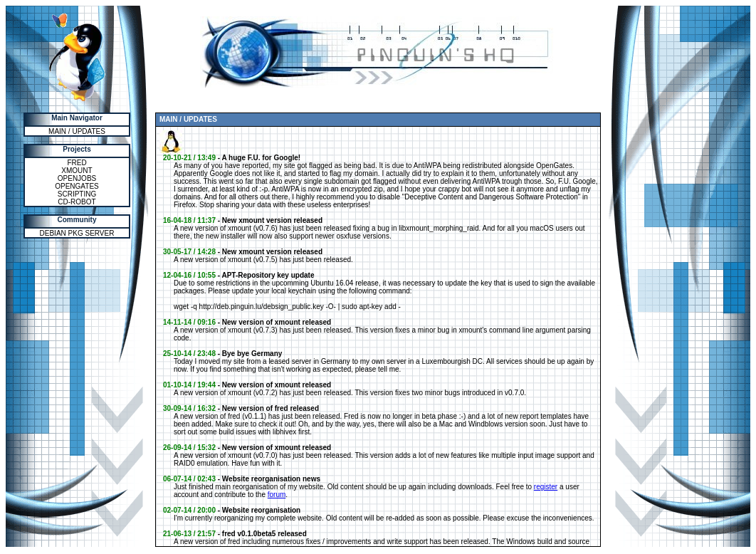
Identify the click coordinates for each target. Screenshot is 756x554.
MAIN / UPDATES (77, 131)
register (546, 487)
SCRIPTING (77, 194)
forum (277, 495)
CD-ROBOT (77, 202)
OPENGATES (77, 186)
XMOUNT (77, 171)
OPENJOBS (77, 178)
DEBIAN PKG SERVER (77, 233)
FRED (77, 163)
